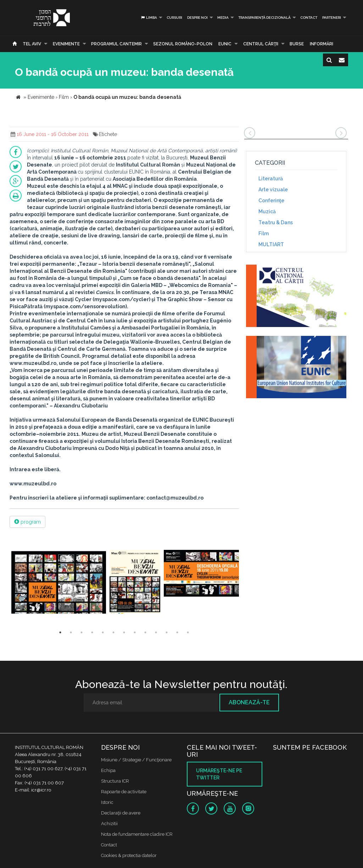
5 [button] (103, 632)
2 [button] (71, 632)
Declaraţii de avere (121, 813)
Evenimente (66, 44)
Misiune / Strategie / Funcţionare (136, 760)
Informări (322, 44)
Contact (309, 18)
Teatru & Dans (276, 222)
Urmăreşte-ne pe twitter (219, 774)
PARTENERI (332, 18)
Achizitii (109, 824)
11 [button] (167, 632)
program (27, 522)
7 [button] (124, 632)
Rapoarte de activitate (124, 792)
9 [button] (145, 632)
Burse (297, 44)
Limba (149, 18)
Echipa (108, 770)
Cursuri (174, 18)
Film (264, 233)
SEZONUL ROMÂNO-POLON (183, 44)
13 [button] (188, 632)
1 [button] (60, 632)
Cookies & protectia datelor (129, 855)
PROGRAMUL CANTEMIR (116, 44)
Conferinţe (271, 201)
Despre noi (197, 18)
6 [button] (113, 632)
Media (223, 18)
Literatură (271, 179)
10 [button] (156, 632)
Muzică (267, 212)
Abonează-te (249, 702)
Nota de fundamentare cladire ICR (137, 834)
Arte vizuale (273, 190)
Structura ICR (115, 781)
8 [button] (135, 632)
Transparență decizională (264, 18)
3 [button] (82, 632)
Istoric (107, 802)
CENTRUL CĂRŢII (261, 44)
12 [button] (177, 632)
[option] (59, 583)
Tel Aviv (32, 44)
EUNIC (225, 44)
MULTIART (271, 244)
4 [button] (92, 632)
